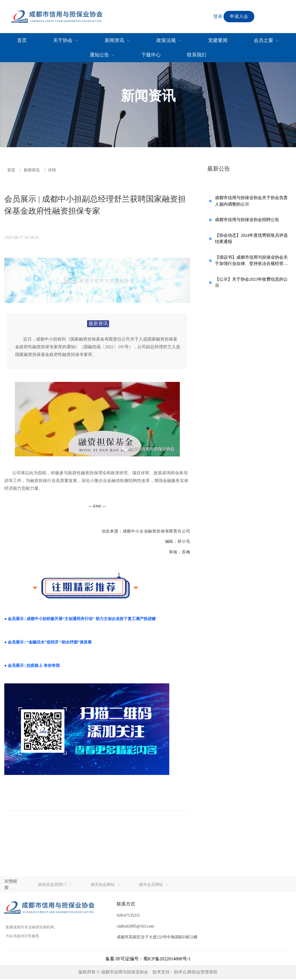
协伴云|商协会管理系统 (196, 973)
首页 (12, 170)
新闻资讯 (32, 170)
